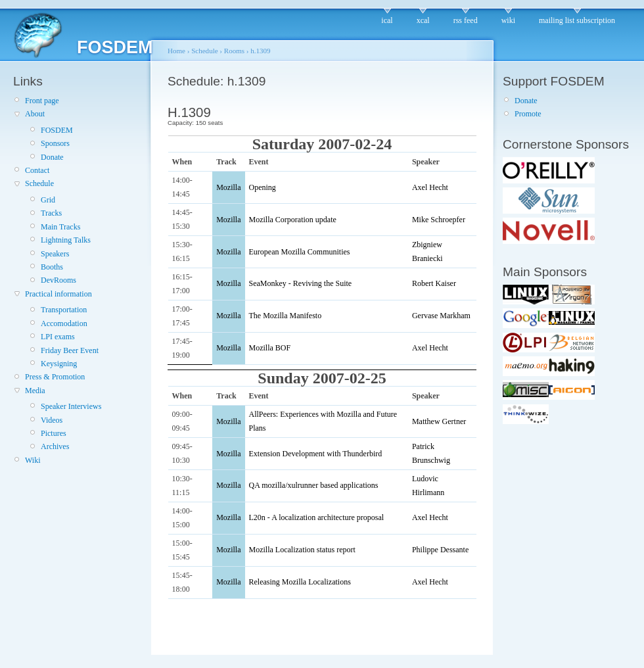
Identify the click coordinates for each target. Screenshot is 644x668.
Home (176, 51)
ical (387, 20)
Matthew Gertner (439, 421)
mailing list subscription (577, 20)
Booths (52, 267)
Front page (42, 101)
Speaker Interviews (71, 406)
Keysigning (59, 364)
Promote (528, 114)
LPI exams (58, 337)
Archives (55, 446)
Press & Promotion (55, 377)
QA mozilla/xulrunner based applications (314, 485)
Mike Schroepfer (439, 220)
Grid (48, 200)
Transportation (64, 310)
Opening (263, 187)
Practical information (58, 294)
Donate (52, 157)
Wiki (33, 460)
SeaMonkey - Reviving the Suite (301, 283)
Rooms (234, 51)
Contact (37, 170)
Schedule (39, 183)
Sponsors (55, 143)
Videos (52, 420)
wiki (508, 20)
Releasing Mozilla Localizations (300, 582)
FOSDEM (57, 130)
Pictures (54, 433)
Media (35, 391)
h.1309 (260, 51)
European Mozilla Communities (300, 252)
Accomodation (64, 323)
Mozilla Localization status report (302, 550)
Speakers (55, 254)
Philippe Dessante (440, 550)
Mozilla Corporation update (293, 220)
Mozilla (228, 187)
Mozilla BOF (270, 348)
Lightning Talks (66, 240)
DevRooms (58, 280)
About (35, 114)
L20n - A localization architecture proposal (317, 517)
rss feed (466, 20)
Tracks (51, 213)
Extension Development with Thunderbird (316, 454)
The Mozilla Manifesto (286, 316)
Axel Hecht (430, 187)
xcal (423, 20)
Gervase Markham (441, 316)
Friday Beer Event (70, 350)
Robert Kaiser (434, 283)
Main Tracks (60, 227)
